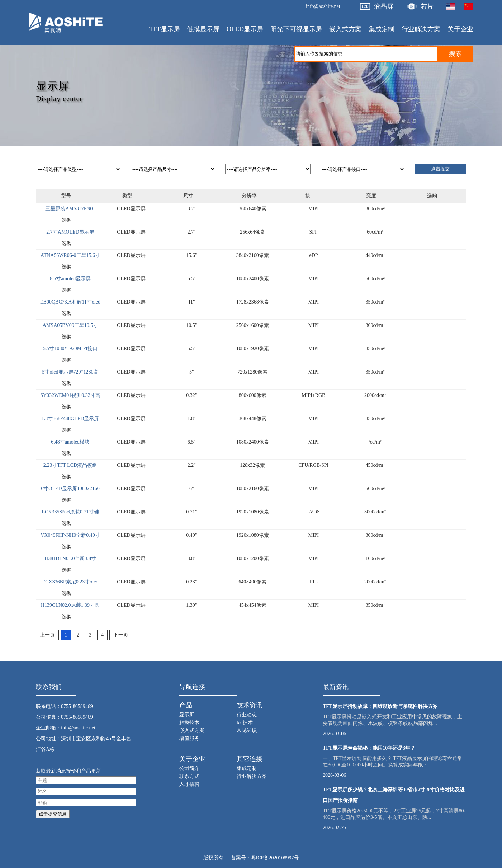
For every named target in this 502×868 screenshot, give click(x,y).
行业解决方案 (252, 776)
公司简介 (189, 768)
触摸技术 (189, 722)
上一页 (47, 635)
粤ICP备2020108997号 (275, 858)
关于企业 (192, 759)
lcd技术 (245, 722)
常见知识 (247, 730)
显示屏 (187, 715)
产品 (186, 705)
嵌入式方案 (192, 730)
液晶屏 (384, 6)
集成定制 (247, 768)
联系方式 (189, 776)
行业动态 (247, 715)
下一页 (121, 635)
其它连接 (250, 759)
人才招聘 (189, 784)
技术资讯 (250, 705)
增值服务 (189, 738)
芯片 (427, 6)
